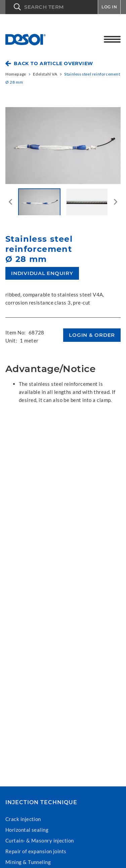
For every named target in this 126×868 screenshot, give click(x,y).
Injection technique (41, 803)
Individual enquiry (42, 273)
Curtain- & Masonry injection (40, 840)
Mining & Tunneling (28, 862)
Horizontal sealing (27, 830)
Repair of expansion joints (36, 851)
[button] (52, 7)
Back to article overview (53, 63)
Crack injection (23, 819)
